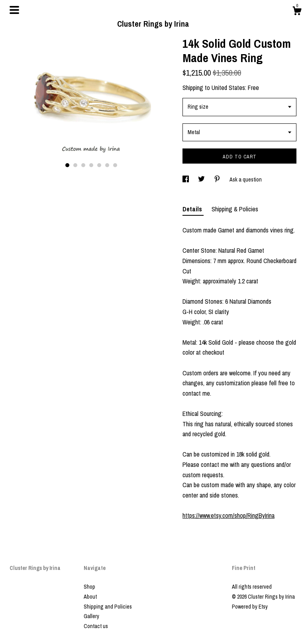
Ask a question (246, 180)
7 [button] (115, 165)
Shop (89, 587)
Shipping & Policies (235, 209)
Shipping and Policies (108, 607)
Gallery (91, 616)
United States (228, 88)
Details (193, 209)
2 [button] (75, 165)
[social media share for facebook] (186, 180)
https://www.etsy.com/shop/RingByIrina (229, 515)
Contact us (96, 626)
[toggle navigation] (14, 10)
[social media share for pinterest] (218, 180)
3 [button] (83, 165)
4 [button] (91, 165)
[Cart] (297, 12)
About (90, 597)
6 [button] (107, 165)
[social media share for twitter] (202, 180)
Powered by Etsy (250, 607)
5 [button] (99, 165)
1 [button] (67, 165)
